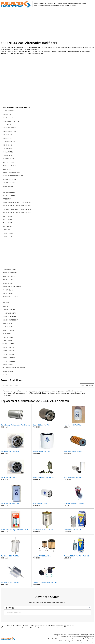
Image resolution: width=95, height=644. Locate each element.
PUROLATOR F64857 (10, 316)
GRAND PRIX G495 (9, 183)
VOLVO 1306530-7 (9, 351)
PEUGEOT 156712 (9, 310)
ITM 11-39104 (7, 220)
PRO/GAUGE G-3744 (10, 313)
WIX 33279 (6, 375)
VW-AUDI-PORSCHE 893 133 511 (14, 368)
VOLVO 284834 (8, 364)
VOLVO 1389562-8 (9, 361)
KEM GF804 (7, 230)
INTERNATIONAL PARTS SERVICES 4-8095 (17, 206)
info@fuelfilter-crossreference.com (85, 641)
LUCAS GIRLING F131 (10, 276)
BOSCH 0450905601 (10, 131)
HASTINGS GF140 (9, 196)
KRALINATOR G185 (9, 269)
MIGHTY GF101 (8, 293)
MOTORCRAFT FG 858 (10, 297)
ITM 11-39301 (7, 226)
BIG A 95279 (7, 124)
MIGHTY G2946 (8, 290)
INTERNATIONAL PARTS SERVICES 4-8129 (17, 213)
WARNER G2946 (8, 371)
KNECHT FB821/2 (9, 233)
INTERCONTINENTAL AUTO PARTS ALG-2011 (18, 202)
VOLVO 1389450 (8, 354)
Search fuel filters (87, 385)
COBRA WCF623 (8, 152)
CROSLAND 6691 (8, 155)
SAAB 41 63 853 (8, 323)
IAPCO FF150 (7, 199)
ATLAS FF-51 (7, 114)
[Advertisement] (48, 25)
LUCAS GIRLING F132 (10, 280)
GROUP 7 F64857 (9, 186)
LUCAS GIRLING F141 (10, 283)
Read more (73, 6)
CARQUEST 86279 (9, 142)
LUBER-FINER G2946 (10, 273)
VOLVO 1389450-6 (9, 358)
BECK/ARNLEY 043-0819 (11, 121)
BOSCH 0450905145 (10, 128)
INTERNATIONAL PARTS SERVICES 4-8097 (17, 209)
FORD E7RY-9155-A (9, 166)
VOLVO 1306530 (8, 344)
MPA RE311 (6, 303)
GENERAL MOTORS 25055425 (13, 176)
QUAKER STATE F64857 (10, 320)
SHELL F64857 (7, 334)
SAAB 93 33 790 (8, 327)
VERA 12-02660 (8, 340)
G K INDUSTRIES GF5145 (11, 172)
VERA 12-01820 (8, 337)
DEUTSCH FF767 (8, 159)
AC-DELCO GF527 (9, 111)
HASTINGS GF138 (9, 192)
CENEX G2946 (7, 145)
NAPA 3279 (6, 306)
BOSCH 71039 (7, 138)
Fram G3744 (7, 169)
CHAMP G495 (7, 148)
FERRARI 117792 (8, 162)
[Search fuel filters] (40, 385)
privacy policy (90, 643)
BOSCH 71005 (7, 135)
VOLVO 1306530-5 (9, 347)
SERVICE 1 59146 (8, 330)
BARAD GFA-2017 (9, 118)
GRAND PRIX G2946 (9, 179)
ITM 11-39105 (7, 223)
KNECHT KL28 (7, 237)
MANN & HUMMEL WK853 (12, 286)
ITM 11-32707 (7, 216)
